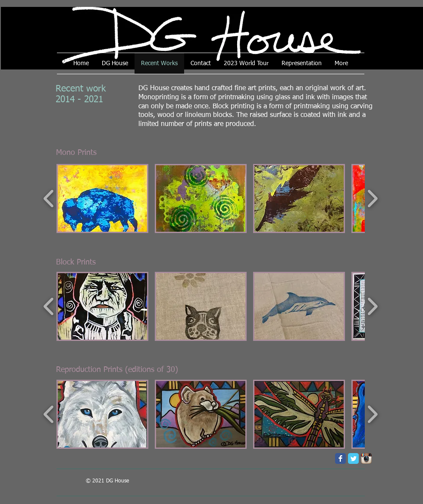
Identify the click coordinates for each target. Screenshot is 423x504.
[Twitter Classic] (353, 458)
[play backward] (49, 198)
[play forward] (372, 198)
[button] (102, 198)
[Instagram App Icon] (366, 458)
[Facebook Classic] (340, 458)
